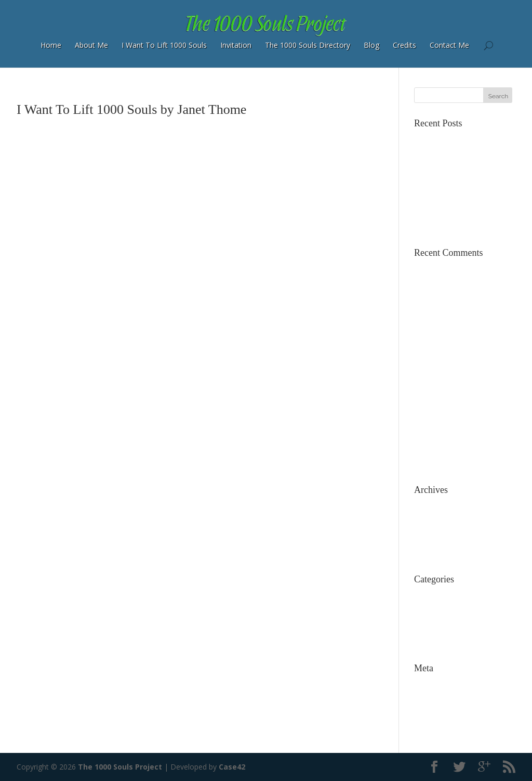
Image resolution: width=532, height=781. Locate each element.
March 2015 (434, 521)
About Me (91, 45)
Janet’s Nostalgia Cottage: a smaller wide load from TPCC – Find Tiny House (463, 281)
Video (423, 641)
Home (51, 45)
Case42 (232, 767)
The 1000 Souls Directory (308, 45)
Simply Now (434, 226)
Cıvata (424, 374)
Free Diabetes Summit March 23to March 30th (464, 451)
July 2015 (429, 506)
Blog (371, 45)
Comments (440, 715)
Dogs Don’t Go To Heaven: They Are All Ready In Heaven (464, 386)
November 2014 (441, 552)
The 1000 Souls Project (120, 767)
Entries (433, 700)
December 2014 (441, 537)
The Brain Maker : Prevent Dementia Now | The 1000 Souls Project (460, 426)
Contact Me (449, 45)
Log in (424, 684)
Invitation (236, 45)
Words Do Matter (444, 210)
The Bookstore (440, 195)
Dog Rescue (435, 610)
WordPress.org (439, 730)
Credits (404, 45)
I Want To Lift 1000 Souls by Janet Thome (131, 109)
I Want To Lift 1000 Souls (164, 45)
